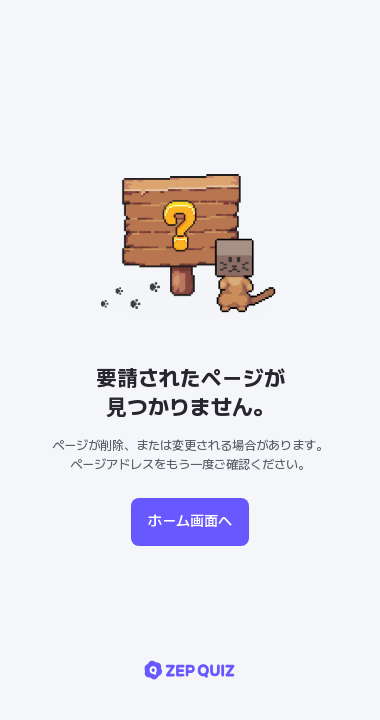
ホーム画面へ (190, 521)
